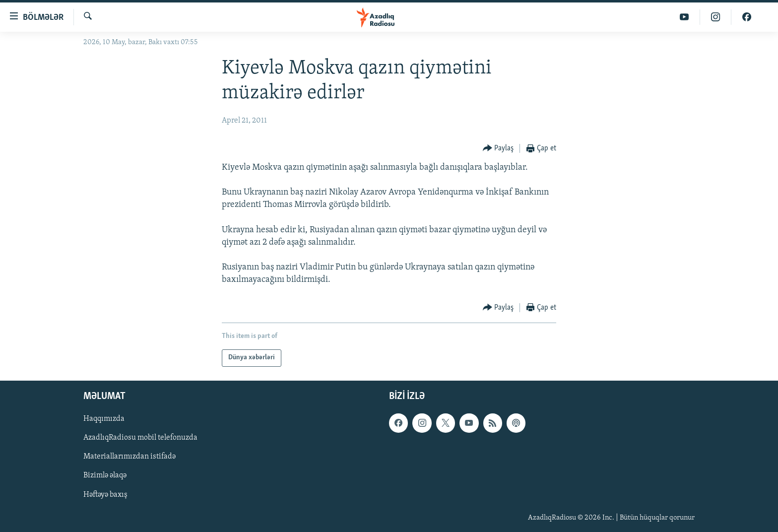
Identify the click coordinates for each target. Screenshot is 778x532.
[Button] (498, 149)
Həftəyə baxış (105, 494)
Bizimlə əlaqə (105, 475)
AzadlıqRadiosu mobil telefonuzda (140, 438)
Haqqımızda (104, 419)
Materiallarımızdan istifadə (130, 457)
